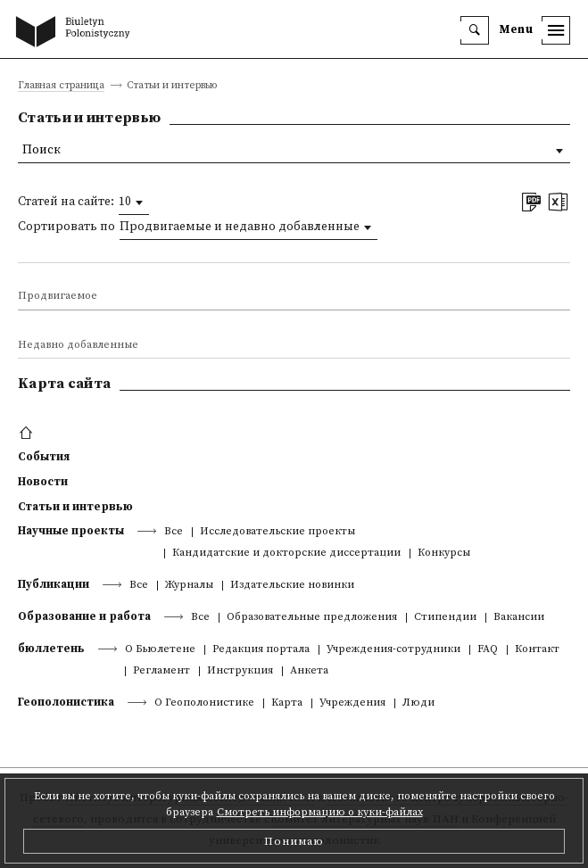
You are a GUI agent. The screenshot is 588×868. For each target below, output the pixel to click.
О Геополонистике (204, 703)
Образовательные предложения (312, 618)
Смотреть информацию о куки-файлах (320, 812)
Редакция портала (261, 650)
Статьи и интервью (75, 507)
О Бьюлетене (160, 650)
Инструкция (240, 671)
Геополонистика (66, 702)
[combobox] (134, 203)
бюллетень (51, 649)
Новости (43, 482)
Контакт (537, 650)
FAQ (488, 650)
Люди (418, 703)
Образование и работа (84, 616)
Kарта (287, 703)
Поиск (41, 150)
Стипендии (445, 618)
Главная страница (61, 86)
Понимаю (294, 841)
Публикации (54, 584)
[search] (475, 30)
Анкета (309, 671)
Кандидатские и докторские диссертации (286, 554)
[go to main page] (77, 33)
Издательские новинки (292, 586)
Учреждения (352, 703)
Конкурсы (444, 554)
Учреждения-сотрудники (393, 650)
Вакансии (519, 618)
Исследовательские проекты (277, 532)
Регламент (161, 671)
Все (174, 532)
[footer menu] (28, 434)
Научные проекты (71, 531)
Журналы (189, 586)
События (44, 457)
